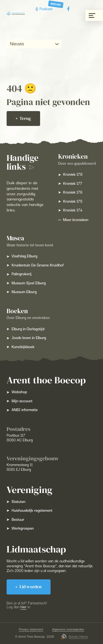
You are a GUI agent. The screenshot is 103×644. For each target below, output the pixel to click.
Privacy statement (31, 629)
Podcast (45, 9)
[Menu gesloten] (94, 15)
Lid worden (29, 587)
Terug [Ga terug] (23, 118)
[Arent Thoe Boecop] (16, 13)
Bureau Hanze (74, 637)
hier (24, 607)
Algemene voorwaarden (68, 629)
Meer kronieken (73, 219)
